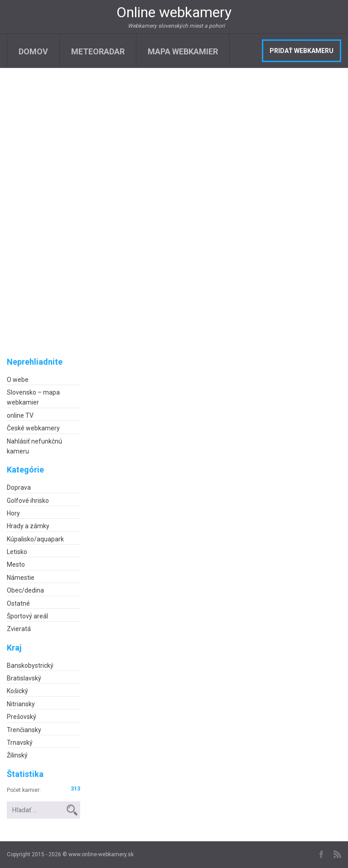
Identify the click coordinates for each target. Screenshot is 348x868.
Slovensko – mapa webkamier (33, 397)
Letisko (17, 552)
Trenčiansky (24, 730)
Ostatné (18, 603)
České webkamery (33, 428)
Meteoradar (98, 51)
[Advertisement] (43, 220)
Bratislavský (24, 678)
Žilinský (17, 755)
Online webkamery (174, 12)
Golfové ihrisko (28, 501)
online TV (20, 415)
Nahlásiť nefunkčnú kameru (34, 446)
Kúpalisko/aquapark (35, 539)
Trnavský (20, 743)
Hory (13, 513)
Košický (17, 691)
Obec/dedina (25, 590)
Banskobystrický (30, 665)
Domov (33, 51)
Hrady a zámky (28, 526)
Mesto (16, 564)
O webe (18, 380)
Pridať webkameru (302, 51)
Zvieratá (19, 629)
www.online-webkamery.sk (101, 854)
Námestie (21, 578)
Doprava (19, 487)
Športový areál (27, 616)
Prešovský (22, 717)
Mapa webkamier (183, 51)
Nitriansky (21, 704)
